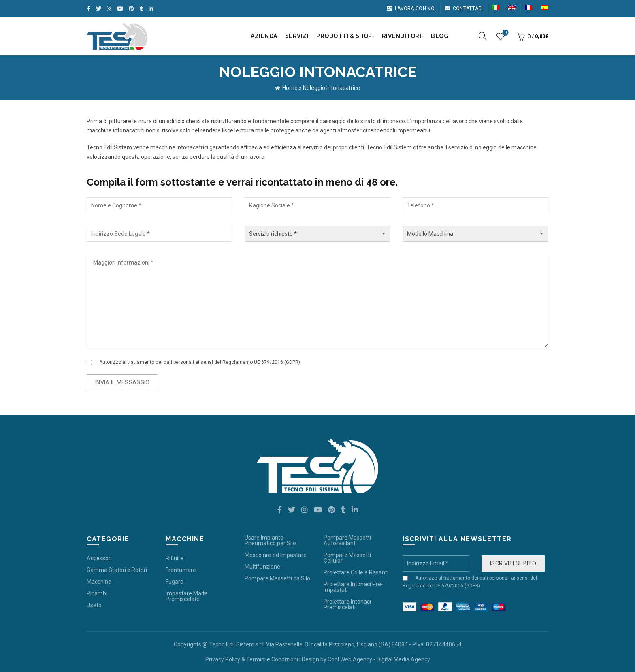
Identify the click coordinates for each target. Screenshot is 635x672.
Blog (440, 36)
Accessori (99, 558)
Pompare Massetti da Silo (277, 578)
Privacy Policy (223, 659)
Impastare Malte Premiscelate (187, 596)
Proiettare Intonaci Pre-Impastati (353, 587)
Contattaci (464, 9)
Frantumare (181, 570)
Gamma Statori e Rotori (117, 570)
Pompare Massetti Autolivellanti (347, 540)
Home (290, 88)
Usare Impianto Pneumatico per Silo (270, 540)
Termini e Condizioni (272, 659)
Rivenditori (402, 36)
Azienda (264, 36)
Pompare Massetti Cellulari (347, 558)
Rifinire (175, 558)
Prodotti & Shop (344, 36)
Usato (94, 605)
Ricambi (97, 593)
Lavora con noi (411, 9)
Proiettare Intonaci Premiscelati (347, 604)
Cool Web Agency (350, 659)
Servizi (297, 36)
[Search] (483, 36)
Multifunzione (262, 567)
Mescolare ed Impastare (276, 555)
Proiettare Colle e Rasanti (356, 572)
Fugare (175, 582)
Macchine (99, 582)
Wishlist (505, 33)
